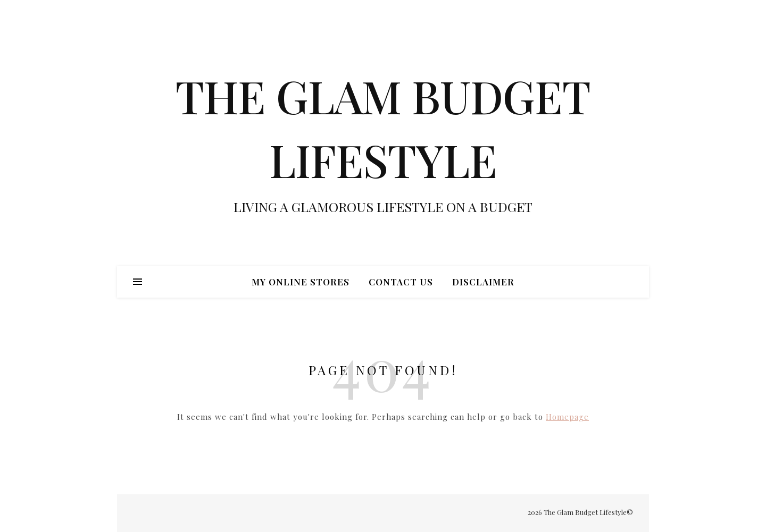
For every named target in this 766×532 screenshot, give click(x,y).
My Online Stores (301, 282)
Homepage (567, 417)
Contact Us (401, 282)
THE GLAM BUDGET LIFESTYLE (383, 127)
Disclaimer (483, 282)
